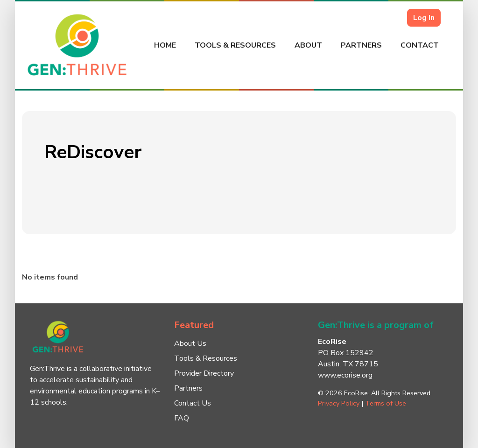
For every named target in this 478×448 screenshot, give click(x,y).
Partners (361, 45)
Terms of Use (386, 403)
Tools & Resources (235, 45)
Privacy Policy (339, 403)
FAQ (182, 418)
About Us (190, 343)
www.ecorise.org (345, 375)
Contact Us (193, 403)
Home (165, 45)
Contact (420, 45)
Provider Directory (204, 373)
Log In (424, 18)
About (308, 45)
